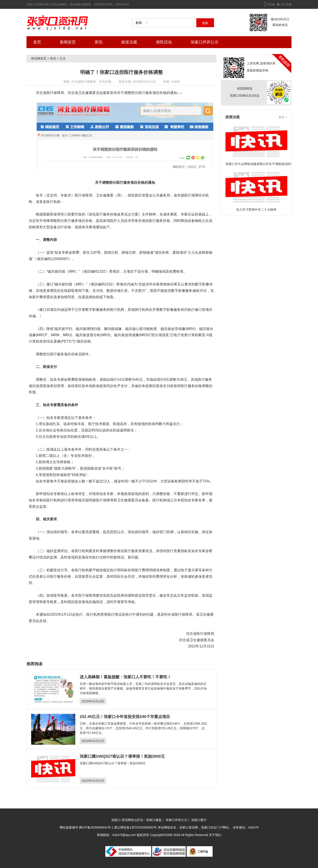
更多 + (283, 117)
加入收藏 (286, 4)
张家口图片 (199, 820)
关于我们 (215, 835)
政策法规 (129, 42)
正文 (63, 58)
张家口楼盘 (154, 820)
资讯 (98, 42)
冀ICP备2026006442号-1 (96, 827)
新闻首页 (68, 42)
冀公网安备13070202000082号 (135, 827)
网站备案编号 (69, 827)
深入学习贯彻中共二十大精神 (256, 210)
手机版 (271, 4)
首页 (37, 42)
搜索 (205, 23)
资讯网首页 (39, 58)
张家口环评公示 (204, 42)
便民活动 (164, 42)
